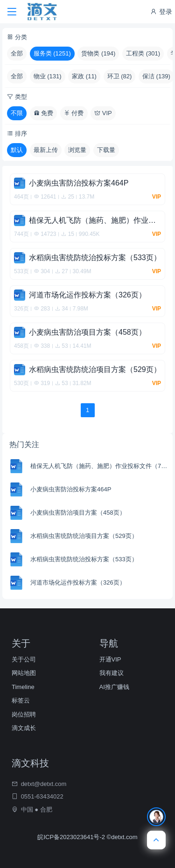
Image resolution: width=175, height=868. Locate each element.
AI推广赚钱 (114, 687)
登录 (161, 12)
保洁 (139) (156, 76)
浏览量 (77, 150)
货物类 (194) (98, 53)
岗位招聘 (24, 714)
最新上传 (46, 150)
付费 (74, 113)
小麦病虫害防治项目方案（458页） (78, 513)
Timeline (23, 687)
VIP (103, 113)
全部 (17, 53)
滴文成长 (24, 728)
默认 (17, 150)
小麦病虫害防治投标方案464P (71, 489)
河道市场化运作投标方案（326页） (78, 582)
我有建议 (112, 673)
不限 (17, 113)
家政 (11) (84, 76)
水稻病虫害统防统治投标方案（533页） (84, 559)
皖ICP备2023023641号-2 (72, 837)
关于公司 (24, 659)
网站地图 (24, 673)
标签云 (21, 700)
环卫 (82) (120, 76)
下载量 (106, 150)
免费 (44, 113)
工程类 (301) (143, 53)
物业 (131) (48, 76)
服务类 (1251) (52, 53)
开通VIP (110, 659)
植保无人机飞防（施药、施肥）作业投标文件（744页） (100, 466)
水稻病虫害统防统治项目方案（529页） (84, 536)
